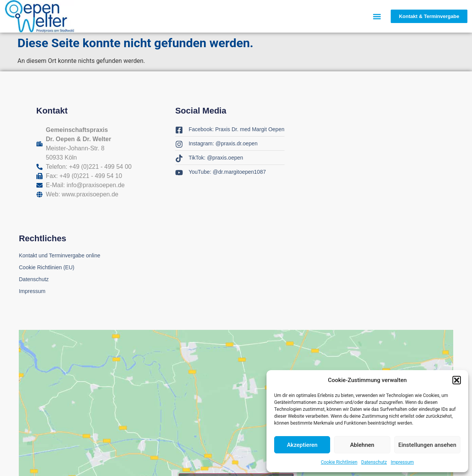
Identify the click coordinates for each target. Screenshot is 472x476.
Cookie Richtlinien (339, 462)
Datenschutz (374, 462)
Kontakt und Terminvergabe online (59, 255)
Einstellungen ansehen (427, 445)
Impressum (402, 462)
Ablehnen (362, 445)
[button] (457, 380)
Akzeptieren (302, 445)
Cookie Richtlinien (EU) (47, 267)
